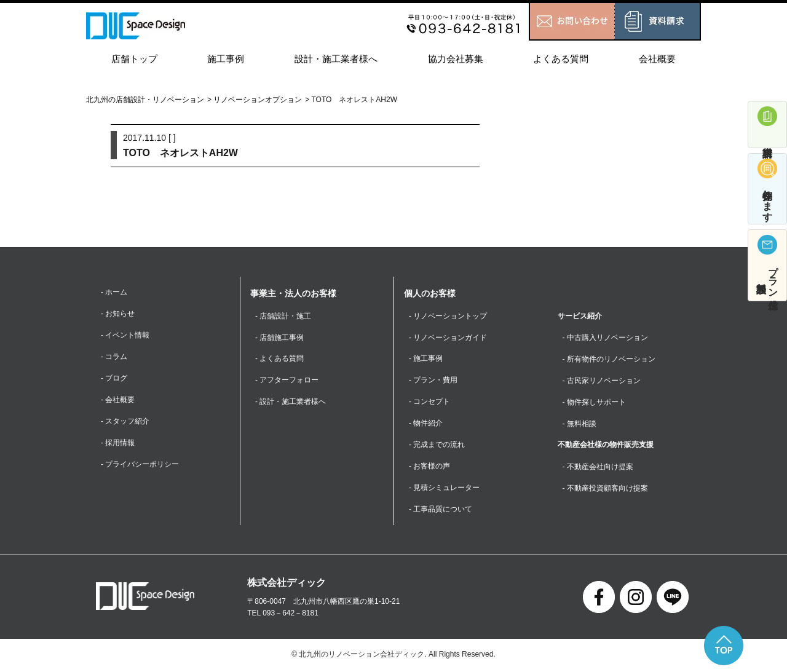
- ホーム (114, 292)
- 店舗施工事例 (279, 338)
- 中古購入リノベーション (605, 338)
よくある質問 (561, 59)
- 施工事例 (426, 359)
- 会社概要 (118, 400)
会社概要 (657, 59)
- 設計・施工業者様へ (291, 402)
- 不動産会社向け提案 (598, 467)
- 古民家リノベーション (602, 381)
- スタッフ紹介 (125, 422)
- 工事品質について (441, 510)
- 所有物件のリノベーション (609, 359)
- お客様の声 (429, 467)
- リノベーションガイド (448, 338)
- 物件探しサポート (594, 402)
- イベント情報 (125, 336)
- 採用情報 (118, 443)
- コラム (114, 357)
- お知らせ (118, 314)
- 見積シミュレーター (444, 489)
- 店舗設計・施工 (283, 316)
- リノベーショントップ (448, 316)
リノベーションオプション (258, 100)
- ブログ (114, 379)
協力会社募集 (456, 59)
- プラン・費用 (433, 381)
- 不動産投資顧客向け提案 (605, 489)
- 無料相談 (579, 424)
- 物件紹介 (426, 424)
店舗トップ (134, 59)
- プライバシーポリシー (140, 465)
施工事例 (226, 59)
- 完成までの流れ (437, 446)
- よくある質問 (279, 359)
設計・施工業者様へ (336, 59)
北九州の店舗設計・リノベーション (145, 100)
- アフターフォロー (287, 381)
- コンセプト (429, 402)
